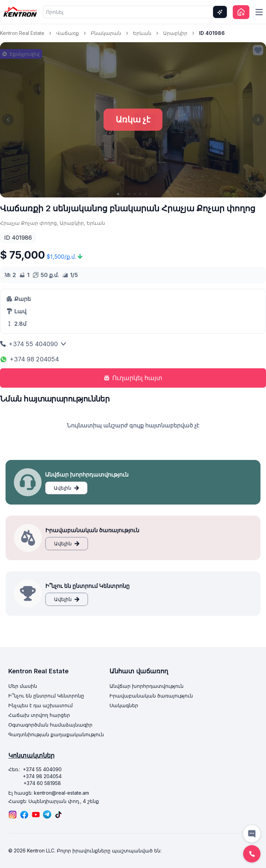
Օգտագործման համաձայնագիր (50, 725)
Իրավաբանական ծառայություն (151, 696)
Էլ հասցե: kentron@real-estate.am (49, 793)
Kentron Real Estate (22, 33)
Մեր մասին (23, 686)
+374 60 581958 (42, 783)
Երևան (142, 33)
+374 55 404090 (33, 344)
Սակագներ (124, 705)
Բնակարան (106, 33)
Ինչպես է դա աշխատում (41, 705)
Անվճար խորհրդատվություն (147, 686)
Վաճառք (68, 33)
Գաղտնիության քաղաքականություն (56, 734)
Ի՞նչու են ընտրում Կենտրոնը (46, 696)
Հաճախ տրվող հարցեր (39, 715)
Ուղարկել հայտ (133, 378)
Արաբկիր (175, 33)
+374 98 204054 (29, 359)
